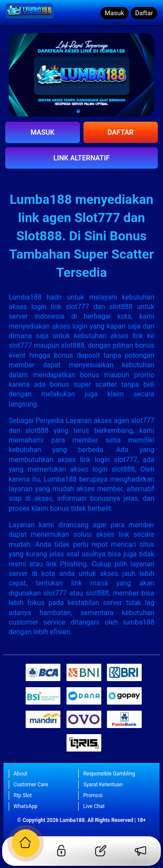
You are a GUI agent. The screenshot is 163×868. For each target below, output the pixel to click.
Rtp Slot (23, 795)
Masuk (115, 13)
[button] (78, 111)
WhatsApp (25, 806)
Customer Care (31, 785)
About (20, 774)
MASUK (42, 132)
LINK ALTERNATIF (82, 158)
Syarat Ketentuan (103, 785)
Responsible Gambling (109, 774)
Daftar (144, 13)
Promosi (93, 795)
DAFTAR (120, 132)
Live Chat (94, 806)
